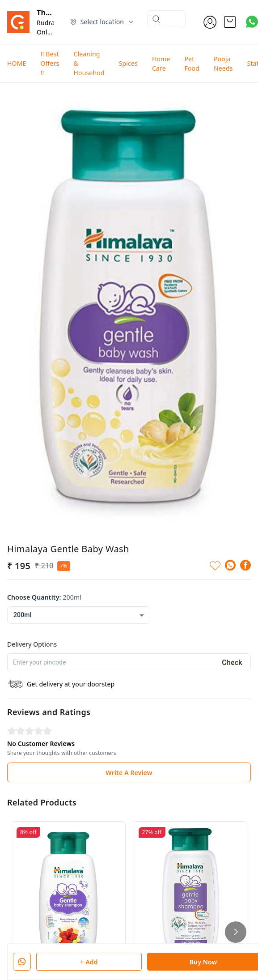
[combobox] (79, 558)
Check (232, 605)
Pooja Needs (223, 64)
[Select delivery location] (102, 22)
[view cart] (230, 22)
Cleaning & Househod (89, 63)
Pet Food (192, 64)
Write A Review (129, 715)
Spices (128, 63)
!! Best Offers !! (50, 63)
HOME (17, 63)
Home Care (161, 64)
